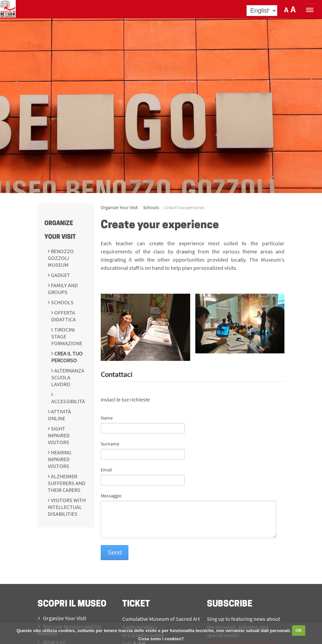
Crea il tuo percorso (67, 357)
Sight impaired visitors (59, 435)
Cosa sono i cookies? (161, 639)
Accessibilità (68, 401)
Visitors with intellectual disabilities (67, 507)
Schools (62, 302)
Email (106, 470)
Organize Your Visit (119, 207)
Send (115, 553)
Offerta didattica (64, 316)
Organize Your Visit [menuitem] (62, 618)
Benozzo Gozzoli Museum (61, 258)
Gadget (60, 275)
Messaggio (111, 496)
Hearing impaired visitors (60, 459)
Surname (110, 444)
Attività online (59, 415)
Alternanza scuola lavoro (68, 377)
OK (299, 630)
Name (107, 418)
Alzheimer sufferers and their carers (67, 483)
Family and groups (63, 289)
